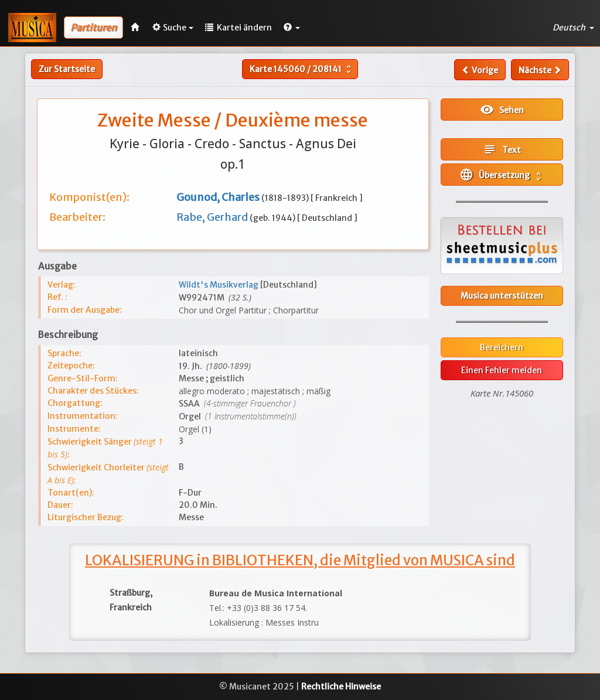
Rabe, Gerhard (213, 217)
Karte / (302, 69)
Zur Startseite (67, 69)
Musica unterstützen (502, 296)
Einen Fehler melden (502, 370)
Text (502, 149)
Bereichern (502, 347)
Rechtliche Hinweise (341, 687)
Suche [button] (173, 28)
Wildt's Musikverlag (219, 285)
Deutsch (573, 28)
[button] (292, 28)
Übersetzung (502, 175)
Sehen (502, 110)
